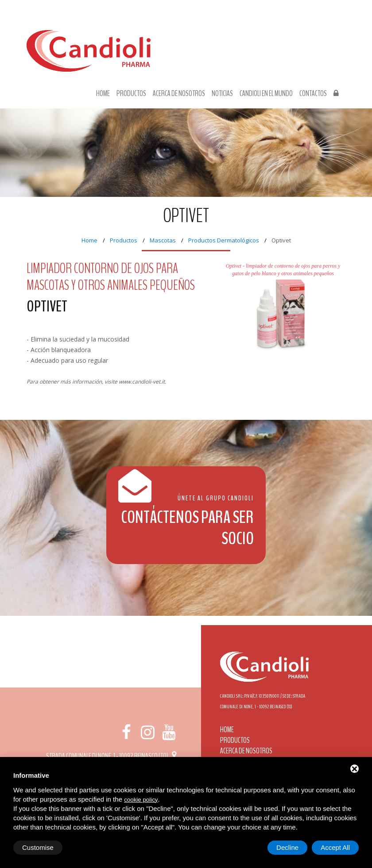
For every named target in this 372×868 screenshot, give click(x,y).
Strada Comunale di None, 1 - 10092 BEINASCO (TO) (113, 756)
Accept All (335, 847)
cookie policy (141, 800)
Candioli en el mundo (266, 94)
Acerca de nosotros (179, 94)
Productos (131, 94)
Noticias (222, 94)
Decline (287, 847)
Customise (38, 847)
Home (103, 94)
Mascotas (163, 240)
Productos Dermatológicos (224, 240)
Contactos (313, 94)
